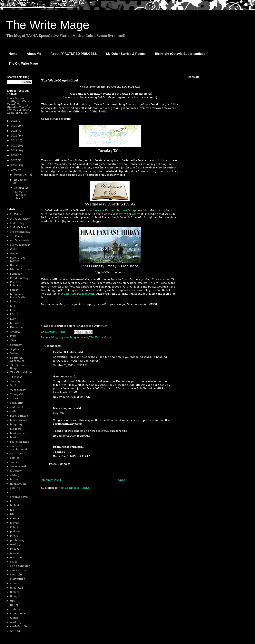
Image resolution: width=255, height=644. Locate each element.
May (13, 319)
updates (15, 609)
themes (15, 592)
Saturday (16, 345)
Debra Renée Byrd (64, 447)
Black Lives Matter (18, 259)
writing (15, 631)
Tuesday (15, 381)
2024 (14, 126)
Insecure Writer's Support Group (115, 210)
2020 (14, 146)
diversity (16, 471)
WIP (13, 386)
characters (17, 454)
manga (15, 518)
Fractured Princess (16, 284)
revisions (16, 557)
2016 (14, 165)
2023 (14, 131)
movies (15, 523)
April (14, 249)
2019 (14, 151)
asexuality (17, 403)
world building (20, 626)
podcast (15, 531)
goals (14, 492)
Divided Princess (21, 269)
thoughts (16, 596)
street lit (15, 583)
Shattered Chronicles (17, 359)
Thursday (16, 377)
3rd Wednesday (20, 232)
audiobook (17, 407)
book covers (18, 433)
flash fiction (18, 484)
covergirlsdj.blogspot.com (78, 294)
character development (19, 448)
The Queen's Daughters (18, 367)
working (15, 622)
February (16, 274)
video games (18, 614)
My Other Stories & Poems (126, 54)
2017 (14, 161)
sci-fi (13, 562)
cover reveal (18, 466)
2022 (14, 136)
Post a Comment (60, 464)
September (17, 349)
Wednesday (18, 390)
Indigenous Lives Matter (18, 296)
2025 (14, 121)
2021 (14, 141)
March (14, 314)
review (15, 553)
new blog (70, 337)
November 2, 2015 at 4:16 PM (71, 436)
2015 (14, 170)
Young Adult (18, 394)
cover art (16, 462)
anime (14, 398)
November (21, 180)
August (15, 253)
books (14, 437)
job (12, 510)
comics (15, 458)
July (13, 306)
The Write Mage (48, 25)
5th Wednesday (20, 245)
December (21, 175)
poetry (14, 536)
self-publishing (20, 566)
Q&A (13, 341)
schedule (83, 337)
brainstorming (20, 442)
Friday (14, 290)
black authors (19, 416)
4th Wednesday (20, 240)
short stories (18, 570)
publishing (17, 540)
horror (14, 501)
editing (15, 475)
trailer (14, 605)
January (15, 302)
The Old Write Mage (23, 64)
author (14, 411)
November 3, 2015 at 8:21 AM (71, 456)
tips (13, 601)
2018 (14, 155)
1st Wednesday (20, 219)
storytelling (18, 579)
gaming (15, 488)
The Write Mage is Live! (20, 195)
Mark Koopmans (64, 408)
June (13, 310)
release (15, 549)
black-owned (19, 420)
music (14, 527)
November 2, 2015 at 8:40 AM (72, 397)
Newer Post (51, 480)
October (19, 188)
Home (13, 54)
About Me (34, 54)
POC (13, 336)
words (14, 618)
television (17, 588)
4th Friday (17, 236)
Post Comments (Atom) (74, 488)
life (12, 514)
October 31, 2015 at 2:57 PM (70, 365)
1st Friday (16, 214)
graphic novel (19, 497)
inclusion (16, 505)
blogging (57, 337)
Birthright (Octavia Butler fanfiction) (182, 54)
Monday (15, 323)
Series (14, 353)
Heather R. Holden (65, 352)
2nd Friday (17, 223)
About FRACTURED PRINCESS (74, 54)
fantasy (15, 479)
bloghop (15, 429)
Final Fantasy (19, 278)
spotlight (16, 575)
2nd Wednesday (21, 227)
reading (15, 544)
